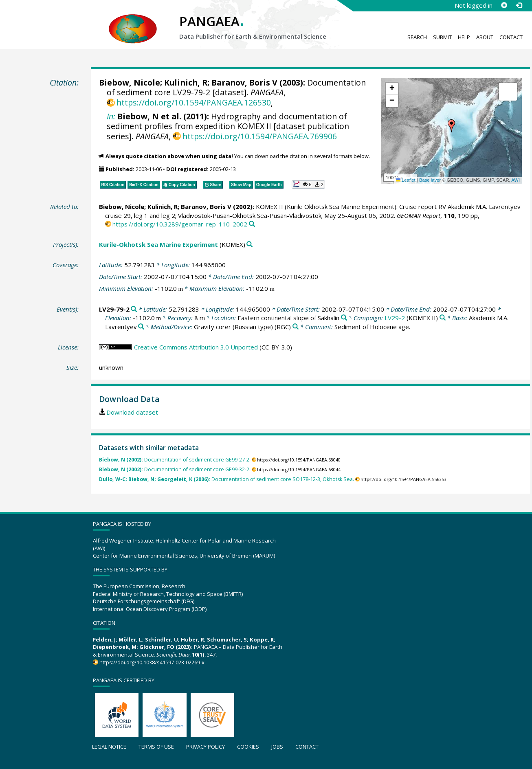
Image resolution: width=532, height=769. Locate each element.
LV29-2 (395, 318)
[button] (451, 126)
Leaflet (406, 180)
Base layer (430, 180)
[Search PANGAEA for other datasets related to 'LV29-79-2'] (134, 309)
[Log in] (519, 5)
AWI (516, 180)
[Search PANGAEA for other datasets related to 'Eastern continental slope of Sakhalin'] (344, 318)
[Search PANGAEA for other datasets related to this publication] (252, 224)
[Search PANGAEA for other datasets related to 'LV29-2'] (443, 318)
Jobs (277, 747)
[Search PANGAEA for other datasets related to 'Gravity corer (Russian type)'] (296, 327)
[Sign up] (504, 5)
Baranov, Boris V (244, 82)
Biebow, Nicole (130, 82)
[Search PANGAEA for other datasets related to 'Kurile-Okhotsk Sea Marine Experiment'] (250, 245)
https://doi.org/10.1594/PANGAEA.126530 (194, 102)
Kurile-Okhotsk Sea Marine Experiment (158, 244)
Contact (511, 37)
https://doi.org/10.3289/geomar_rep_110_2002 (180, 224)
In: (111, 116)
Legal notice (109, 747)
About (485, 37)
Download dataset (132, 412)
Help (464, 37)
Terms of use (156, 747)
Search (417, 37)
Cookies (248, 747)
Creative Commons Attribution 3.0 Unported (196, 347)
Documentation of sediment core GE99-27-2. (175, 460)
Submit (442, 37)
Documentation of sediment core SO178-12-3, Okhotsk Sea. (226, 479)
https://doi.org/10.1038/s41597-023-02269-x (152, 662)
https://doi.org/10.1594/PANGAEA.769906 (260, 136)
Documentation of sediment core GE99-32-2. (175, 469)
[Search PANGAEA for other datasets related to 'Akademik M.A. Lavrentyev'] (141, 327)
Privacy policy (206, 747)
